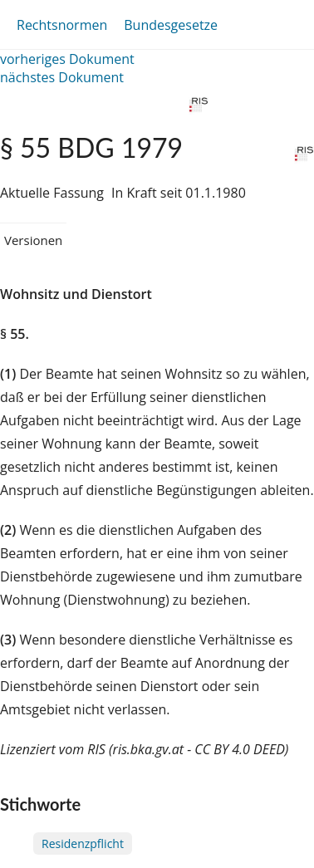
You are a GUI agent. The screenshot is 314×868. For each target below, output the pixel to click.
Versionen (33, 240)
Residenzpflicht (83, 843)
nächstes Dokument (62, 77)
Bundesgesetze (171, 25)
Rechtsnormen (62, 25)
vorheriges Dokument (67, 59)
